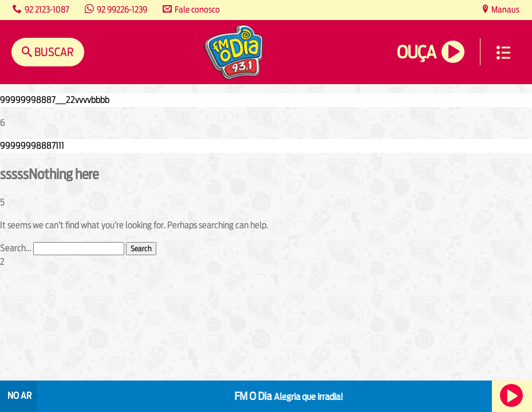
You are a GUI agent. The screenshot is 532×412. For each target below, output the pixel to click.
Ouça (416, 52)
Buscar (53, 52)
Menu (503, 53)
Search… (16, 248)
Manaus (505, 9)
